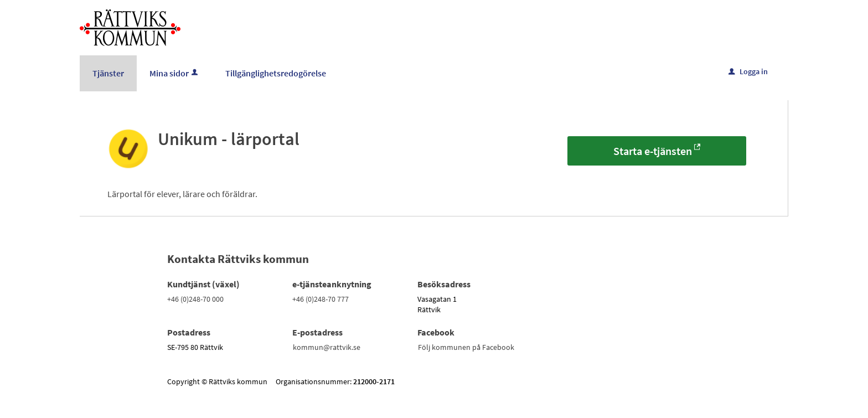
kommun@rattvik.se (327, 347)
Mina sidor (175, 73)
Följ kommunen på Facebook (466, 347)
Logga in (748, 71)
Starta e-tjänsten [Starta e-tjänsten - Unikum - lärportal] (653, 151)
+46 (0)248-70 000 (195, 299)
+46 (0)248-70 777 (321, 299)
